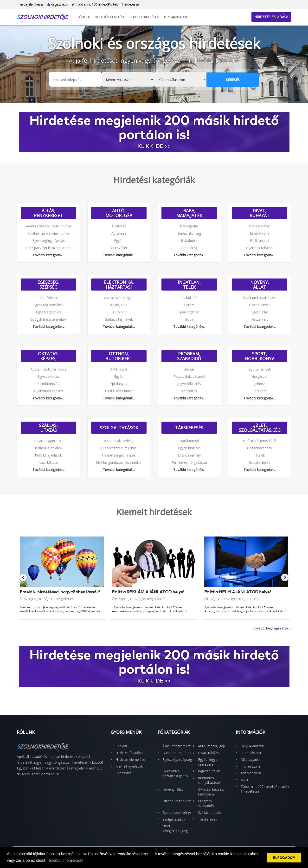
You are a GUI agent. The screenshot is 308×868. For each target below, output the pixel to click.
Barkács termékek (119, 319)
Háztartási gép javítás (119, 455)
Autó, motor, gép (119, 213)
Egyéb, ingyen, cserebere (209, 762)
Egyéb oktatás (48, 376)
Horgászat (260, 376)
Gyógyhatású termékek (48, 319)
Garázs (189, 305)
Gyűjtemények (260, 369)
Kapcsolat (123, 773)
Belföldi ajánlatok (48, 448)
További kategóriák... (48, 255)
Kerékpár (260, 391)
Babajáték (189, 248)
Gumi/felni (119, 248)
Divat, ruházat (260, 213)
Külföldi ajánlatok (48, 455)
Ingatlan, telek (189, 285)
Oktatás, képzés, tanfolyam (48, 356)
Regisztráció (58, 4)
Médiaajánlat (251, 759)
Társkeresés (189, 428)
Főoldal (84, 17)
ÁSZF (245, 780)
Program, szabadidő (189, 356)
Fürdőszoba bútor (119, 391)
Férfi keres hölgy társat (189, 462)
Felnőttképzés (48, 384)
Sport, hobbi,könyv (260, 356)
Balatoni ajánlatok (48, 441)
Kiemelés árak (252, 753)
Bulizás (189, 369)
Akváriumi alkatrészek (260, 298)
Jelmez (260, 384)
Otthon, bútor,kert (119, 356)
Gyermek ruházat (260, 248)
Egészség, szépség (48, 285)
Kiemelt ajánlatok (129, 766)
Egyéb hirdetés (189, 448)
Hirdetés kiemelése (110, 17)
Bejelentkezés (32, 4)
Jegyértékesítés (189, 384)
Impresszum (250, 766)
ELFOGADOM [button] (284, 858)
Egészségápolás (48, 312)
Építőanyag (119, 384)
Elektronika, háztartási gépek (119, 285)
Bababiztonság (189, 233)
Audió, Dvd (119, 305)
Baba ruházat (260, 226)
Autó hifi (119, 312)
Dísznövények (260, 305)
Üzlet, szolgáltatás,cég (260, 428)
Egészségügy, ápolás (48, 241)
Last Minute (48, 462)
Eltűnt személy (189, 455)
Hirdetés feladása (271, 17)
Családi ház (189, 298)
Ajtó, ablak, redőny (119, 441)
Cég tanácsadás (260, 448)
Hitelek (260, 455)
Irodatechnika (260, 462)
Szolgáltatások (119, 428)
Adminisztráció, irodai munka (48, 226)
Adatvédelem (251, 773)
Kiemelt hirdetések (144, 17)
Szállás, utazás (48, 428)
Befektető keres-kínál (260, 441)
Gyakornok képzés (48, 391)
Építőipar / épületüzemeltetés (48, 248)
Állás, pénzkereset (48, 213)
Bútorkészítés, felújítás (119, 448)
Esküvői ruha (260, 233)
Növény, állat (260, 285)
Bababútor (189, 241)
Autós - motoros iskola (48, 369)
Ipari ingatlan (189, 312)
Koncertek (189, 391)
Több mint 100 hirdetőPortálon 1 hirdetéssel (106, 4)
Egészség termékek (48, 305)
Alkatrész (119, 226)
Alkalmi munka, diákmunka (48, 233)
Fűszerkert (260, 319)
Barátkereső (189, 441)
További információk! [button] (66, 860)
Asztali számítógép (119, 298)
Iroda (189, 319)
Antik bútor (119, 369)
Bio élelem (48, 298)
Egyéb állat (260, 312)
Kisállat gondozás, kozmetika (119, 462)
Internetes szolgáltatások (209, 780)
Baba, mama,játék (189, 213)
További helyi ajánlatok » (272, 628)
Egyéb (119, 241)
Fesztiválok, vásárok (189, 376)
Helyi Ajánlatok (175, 17)
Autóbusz (119, 233)
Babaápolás (189, 226)
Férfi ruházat (260, 241)
